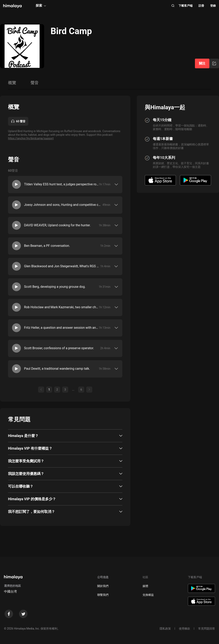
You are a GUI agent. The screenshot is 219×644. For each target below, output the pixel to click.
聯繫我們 (103, 595)
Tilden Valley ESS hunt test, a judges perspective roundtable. (61, 184)
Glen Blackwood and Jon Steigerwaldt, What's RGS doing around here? (62, 266)
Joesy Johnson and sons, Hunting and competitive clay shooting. (62, 205)
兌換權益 (148, 595)
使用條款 (185, 629)
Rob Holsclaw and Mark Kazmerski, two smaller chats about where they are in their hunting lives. (61, 307)
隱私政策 (165, 629)
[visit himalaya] (12, 6)
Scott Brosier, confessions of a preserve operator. (59, 348)
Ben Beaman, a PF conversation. (47, 246)
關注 (202, 63)
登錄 (213, 6)
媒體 (145, 586)
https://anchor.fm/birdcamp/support (31, 138)
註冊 (201, 6)
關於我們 (103, 586)
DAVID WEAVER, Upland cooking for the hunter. (57, 225)
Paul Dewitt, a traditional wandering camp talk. (57, 369)
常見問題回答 (207, 629)
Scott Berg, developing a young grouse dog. (55, 287)
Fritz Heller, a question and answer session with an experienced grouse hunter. (61, 328)
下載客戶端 (186, 6)
